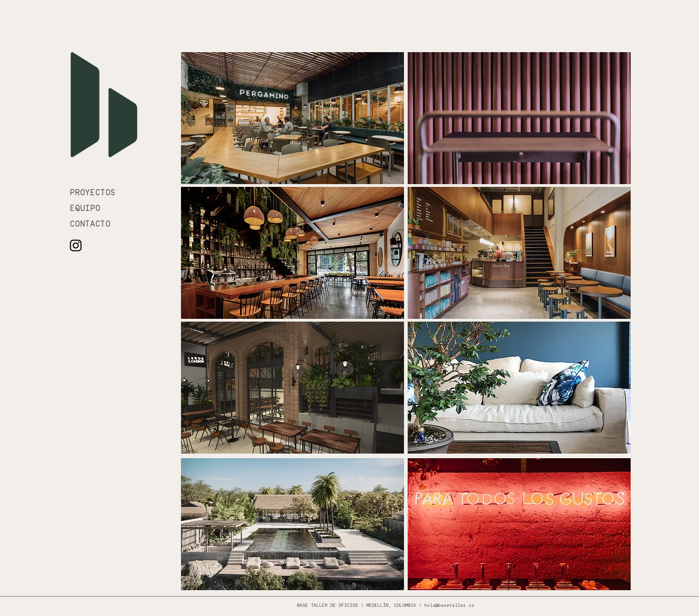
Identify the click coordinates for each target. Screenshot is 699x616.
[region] (292, 118)
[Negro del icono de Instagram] (76, 245)
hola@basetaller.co (449, 606)
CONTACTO (90, 224)
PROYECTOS (93, 193)
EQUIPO (85, 209)
